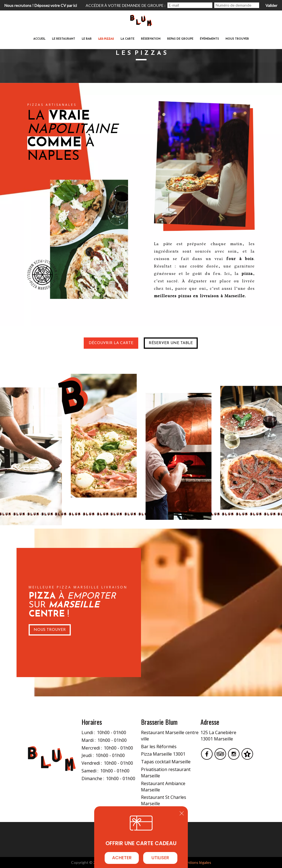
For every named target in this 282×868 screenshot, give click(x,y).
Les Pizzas (106, 39)
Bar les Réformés (159, 747)
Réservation (151, 39)
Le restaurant (64, 39)
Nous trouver (237, 39)
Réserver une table (171, 343)
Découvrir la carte (111, 343)
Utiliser (160, 858)
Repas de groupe (180, 39)
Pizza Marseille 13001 (163, 754)
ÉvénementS (209, 39)
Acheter (122, 858)
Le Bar (87, 39)
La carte (128, 39)
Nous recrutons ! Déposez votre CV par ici (41, 5)
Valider (271, 5)
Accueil (39, 39)
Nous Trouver (50, 630)
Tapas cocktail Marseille (166, 762)
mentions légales (197, 862)
